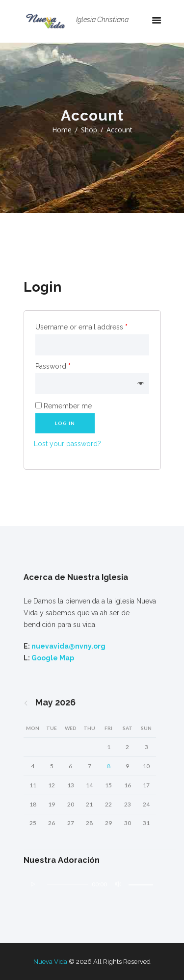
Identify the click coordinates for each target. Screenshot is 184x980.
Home (62, 130)
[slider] (68, 884)
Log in (65, 423)
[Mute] (118, 884)
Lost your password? (67, 444)
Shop (89, 130)
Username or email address (81, 327)
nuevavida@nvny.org (68, 646)
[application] (92, 888)
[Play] (33, 884)
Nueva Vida (50, 962)
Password (53, 366)
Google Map (53, 658)
